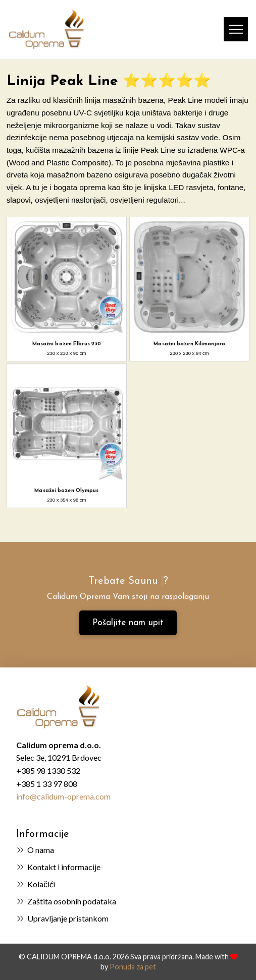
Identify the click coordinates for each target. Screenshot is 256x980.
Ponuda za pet (133, 967)
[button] (236, 29)
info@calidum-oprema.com (63, 796)
